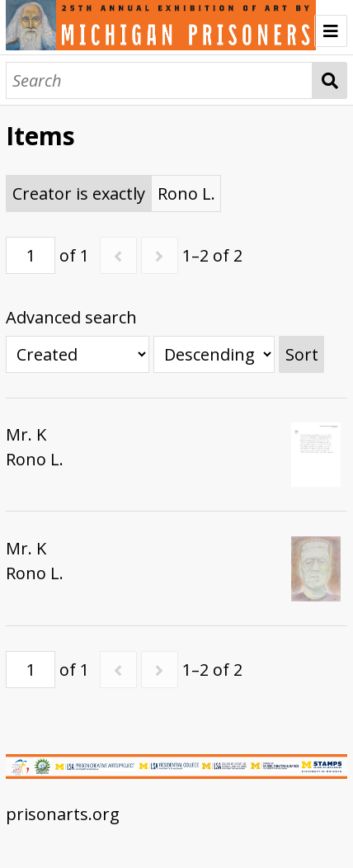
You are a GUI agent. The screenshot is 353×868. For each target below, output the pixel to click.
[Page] (31, 255)
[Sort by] (78, 354)
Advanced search (71, 317)
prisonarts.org (63, 814)
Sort (302, 354)
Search (330, 80)
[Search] (159, 80)
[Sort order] (214, 354)
